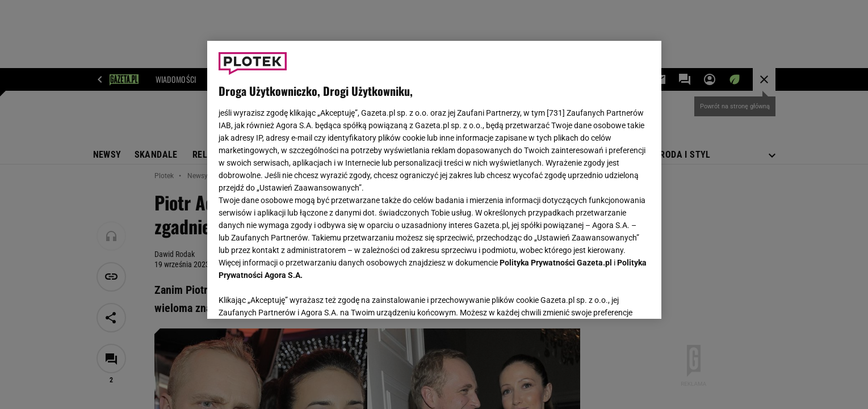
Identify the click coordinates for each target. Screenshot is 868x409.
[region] (434, 180)
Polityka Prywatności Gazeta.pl (556, 263)
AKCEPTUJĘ (611, 297)
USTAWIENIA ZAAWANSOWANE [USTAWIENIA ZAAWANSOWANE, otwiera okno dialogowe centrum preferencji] (293, 296)
